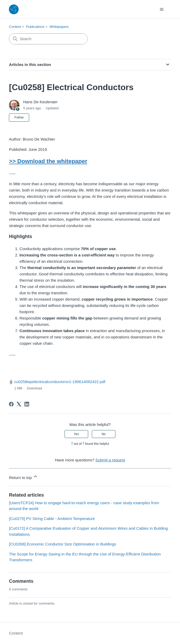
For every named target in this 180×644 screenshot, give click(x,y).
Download (34, 388)
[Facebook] (11, 404)
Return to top (23, 477)
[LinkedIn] (27, 404)
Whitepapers (59, 27)
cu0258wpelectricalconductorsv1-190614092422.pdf (60, 382)
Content (15, 27)
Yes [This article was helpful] (76, 434)
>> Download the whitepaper (48, 161)
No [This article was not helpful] (104, 434)
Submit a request (110, 460)
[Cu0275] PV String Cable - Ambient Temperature (52, 519)
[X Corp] (19, 404)
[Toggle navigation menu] (162, 9)
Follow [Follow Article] (19, 117)
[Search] (48, 39)
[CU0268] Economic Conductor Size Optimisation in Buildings (63, 544)
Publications (35, 27)
